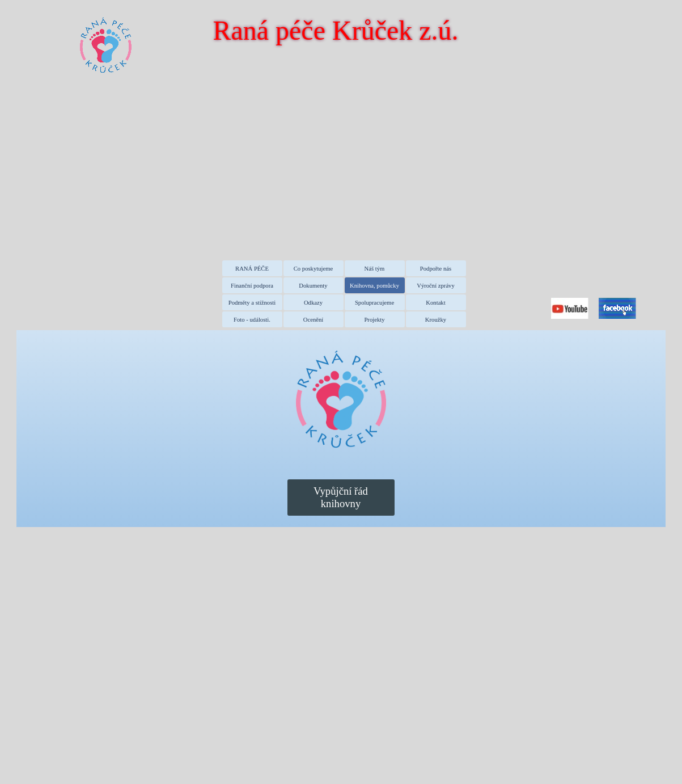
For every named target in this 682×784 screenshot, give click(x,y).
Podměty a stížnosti (252, 303)
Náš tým (375, 269)
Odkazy (313, 303)
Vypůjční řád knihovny (341, 497)
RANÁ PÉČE (252, 269)
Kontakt (435, 303)
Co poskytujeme (314, 269)
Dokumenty (313, 286)
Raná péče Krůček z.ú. (335, 30)
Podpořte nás (436, 269)
